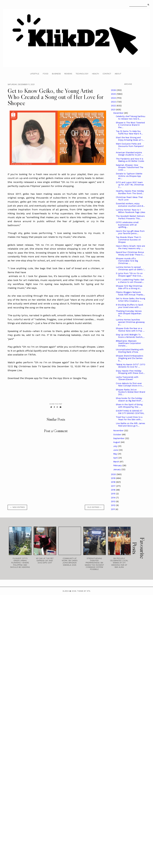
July (116, 446)
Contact (107, 74)
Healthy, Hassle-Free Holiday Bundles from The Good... (130, 192)
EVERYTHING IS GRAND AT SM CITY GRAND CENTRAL (130, 412)
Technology (82, 74)
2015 (113, 494)
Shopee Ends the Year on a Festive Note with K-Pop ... (130, 330)
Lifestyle (35, 74)
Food (46, 74)
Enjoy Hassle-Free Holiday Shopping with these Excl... (130, 372)
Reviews (68, 74)
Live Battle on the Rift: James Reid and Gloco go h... (130, 425)
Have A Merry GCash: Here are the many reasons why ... (130, 247)
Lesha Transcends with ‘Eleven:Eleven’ (127, 378)
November (119, 431)
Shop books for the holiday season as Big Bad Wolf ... (129, 399)
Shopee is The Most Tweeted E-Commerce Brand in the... (130, 125)
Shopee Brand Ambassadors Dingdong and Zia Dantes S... (130, 358)
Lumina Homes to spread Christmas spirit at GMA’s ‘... (131, 268)
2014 (113, 498)
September (119, 438)
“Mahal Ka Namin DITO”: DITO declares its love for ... (131, 366)
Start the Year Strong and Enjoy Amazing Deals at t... (130, 139)
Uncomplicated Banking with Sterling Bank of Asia (130, 351)
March (116, 462)
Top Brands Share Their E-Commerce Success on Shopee (129, 240)
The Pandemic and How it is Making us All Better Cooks (130, 160)
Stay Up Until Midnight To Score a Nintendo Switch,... (130, 336)
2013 (113, 501)
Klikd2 (66, 591)
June (116, 450)
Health (95, 74)
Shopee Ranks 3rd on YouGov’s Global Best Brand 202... (130, 392)
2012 (113, 505)
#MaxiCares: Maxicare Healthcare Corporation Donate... (128, 343)
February (118, 465)
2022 (114, 106)
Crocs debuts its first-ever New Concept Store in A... (130, 385)
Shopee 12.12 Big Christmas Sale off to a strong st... (129, 287)
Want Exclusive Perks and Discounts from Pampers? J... (130, 146)
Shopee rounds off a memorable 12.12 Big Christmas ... (127, 261)
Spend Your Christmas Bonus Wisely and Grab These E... (130, 253)
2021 (113, 110)
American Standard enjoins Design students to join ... (130, 154)
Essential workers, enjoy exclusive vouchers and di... (130, 205)
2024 (114, 98)
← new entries (17, 507)
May (115, 454)
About (118, 74)
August (117, 442)
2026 (114, 90)
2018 (113, 482)
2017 (113, 486)
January (117, 469)
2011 (113, 509)
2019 (113, 478)
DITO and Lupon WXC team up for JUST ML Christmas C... (130, 185)
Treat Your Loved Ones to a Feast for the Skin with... (129, 418)
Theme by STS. (84, 591)
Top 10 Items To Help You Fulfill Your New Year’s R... (129, 132)
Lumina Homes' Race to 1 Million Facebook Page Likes (131, 211)
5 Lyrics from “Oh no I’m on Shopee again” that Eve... (129, 275)
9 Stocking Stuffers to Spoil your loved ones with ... (129, 306)
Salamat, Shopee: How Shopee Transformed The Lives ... (130, 167)
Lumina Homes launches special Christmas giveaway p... (130, 322)
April (116, 458)
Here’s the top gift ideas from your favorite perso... (130, 232)
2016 (113, 490)
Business (56, 74)
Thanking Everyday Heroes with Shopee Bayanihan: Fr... (129, 313)
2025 (114, 94)
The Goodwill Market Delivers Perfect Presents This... (130, 217)
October (118, 435)
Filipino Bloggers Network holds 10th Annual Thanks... (130, 293)
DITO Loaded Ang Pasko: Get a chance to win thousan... (130, 281)
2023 (114, 102)
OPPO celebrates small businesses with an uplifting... (127, 225)
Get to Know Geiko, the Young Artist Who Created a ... (130, 300)
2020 (114, 474)
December (119, 113)
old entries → (94, 507)
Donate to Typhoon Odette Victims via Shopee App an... (129, 176)
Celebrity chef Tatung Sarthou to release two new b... (131, 118)
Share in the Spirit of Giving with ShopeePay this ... (129, 406)
